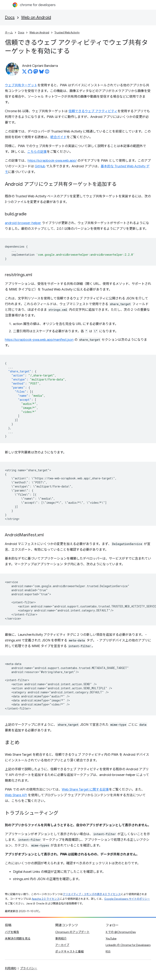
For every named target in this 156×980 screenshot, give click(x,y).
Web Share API (16, 795)
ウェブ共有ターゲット (21, 85)
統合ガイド (58, 137)
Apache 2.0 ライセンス (46, 899)
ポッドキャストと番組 (69, 951)
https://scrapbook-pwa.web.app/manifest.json (39, 340)
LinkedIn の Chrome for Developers (128, 945)
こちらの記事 (37, 152)
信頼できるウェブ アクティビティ (93, 111)
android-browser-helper (23, 223)
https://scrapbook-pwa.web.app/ (52, 161)
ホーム (9, 33)
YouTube (111, 938)
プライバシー (29, 968)
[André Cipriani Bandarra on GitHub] (30, 73)
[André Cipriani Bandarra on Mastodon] (36, 73)
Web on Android (36, 18)
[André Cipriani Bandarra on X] (24, 73)
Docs (10, 18)
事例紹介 (61, 938)
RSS (108, 951)
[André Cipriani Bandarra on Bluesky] (41, 73)
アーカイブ (62, 945)
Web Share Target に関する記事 (85, 790)
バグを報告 (12, 932)
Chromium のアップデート (72, 932)
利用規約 (11, 968)
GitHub (40, 166)
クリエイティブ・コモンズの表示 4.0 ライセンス (92, 894)
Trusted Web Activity (67, 33)
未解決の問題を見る (18, 938)
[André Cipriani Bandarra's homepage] (47, 73)
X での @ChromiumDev (121, 932)
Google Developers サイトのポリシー (127, 899)
